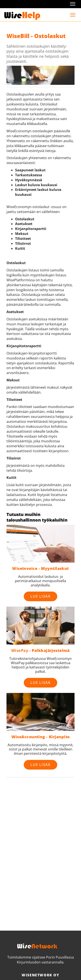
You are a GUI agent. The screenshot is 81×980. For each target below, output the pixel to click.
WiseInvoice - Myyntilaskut (40, 568)
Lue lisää (40, 596)
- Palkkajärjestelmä (40, 650)
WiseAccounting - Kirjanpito (41, 737)
